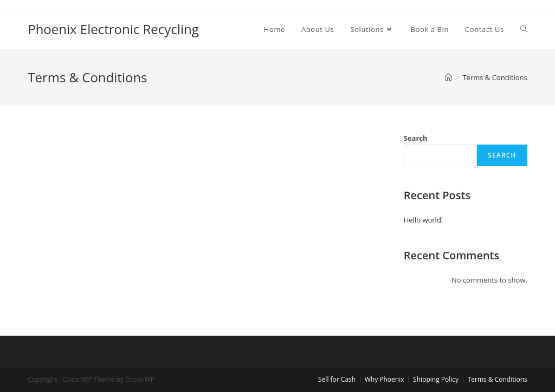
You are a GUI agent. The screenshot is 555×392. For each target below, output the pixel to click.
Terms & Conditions (498, 379)
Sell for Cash (337, 379)
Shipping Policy (436, 379)
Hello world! (424, 220)
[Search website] (524, 29)
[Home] (448, 77)
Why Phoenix (385, 379)
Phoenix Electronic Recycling (113, 29)
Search (416, 138)
